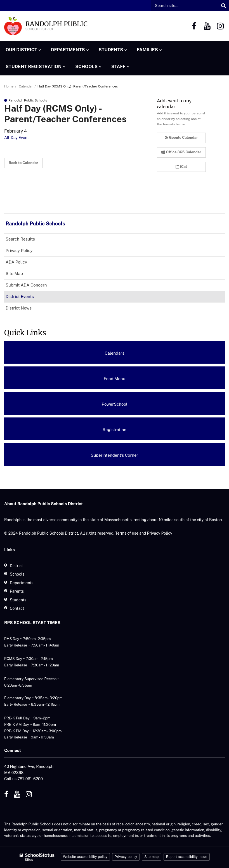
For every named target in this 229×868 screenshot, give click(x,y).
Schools (17, 574)
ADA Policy (24, 263)
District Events (20, 296)
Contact (17, 608)
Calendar (26, 86)
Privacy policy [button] (126, 857)
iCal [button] (181, 167)
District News (19, 308)
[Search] (223, 6)
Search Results (20, 239)
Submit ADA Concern (26, 285)
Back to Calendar (23, 163)
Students (18, 600)
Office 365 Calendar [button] (181, 152)
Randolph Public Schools (35, 224)
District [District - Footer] (16, 566)
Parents (17, 591)
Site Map (14, 273)
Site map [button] (151, 857)
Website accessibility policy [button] (85, 857)
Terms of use (127, 533)
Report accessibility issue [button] (187, 857)
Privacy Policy (19, 251)
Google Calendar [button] (181, 138)
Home (9, 86)
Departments (22, 583)
